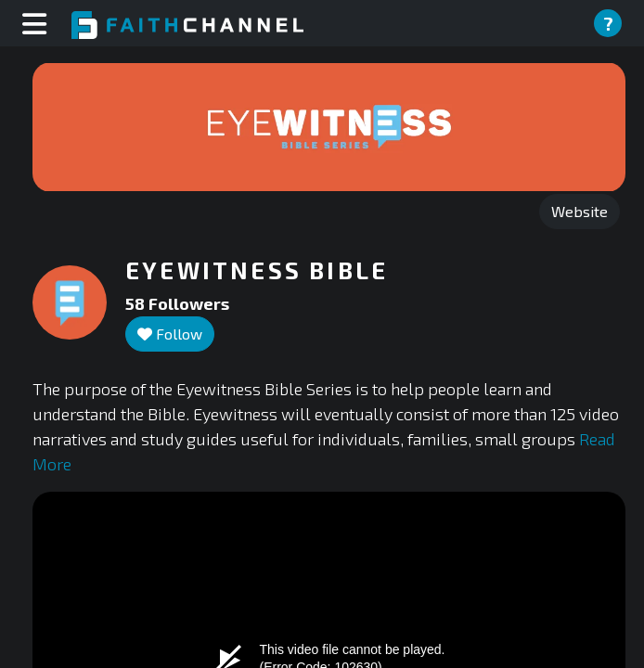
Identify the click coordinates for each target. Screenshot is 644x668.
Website (580, 211)
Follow (170, 334)
